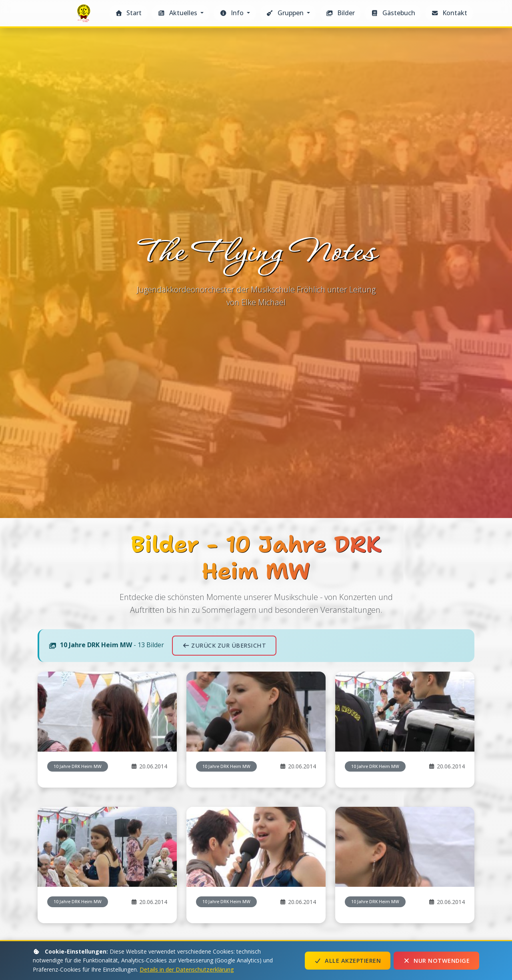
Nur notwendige (436, 961)
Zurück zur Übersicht (224, 645)
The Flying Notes (85, 15)
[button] (180, 13)
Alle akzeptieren (348, 961)
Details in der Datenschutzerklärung (187, 969)
